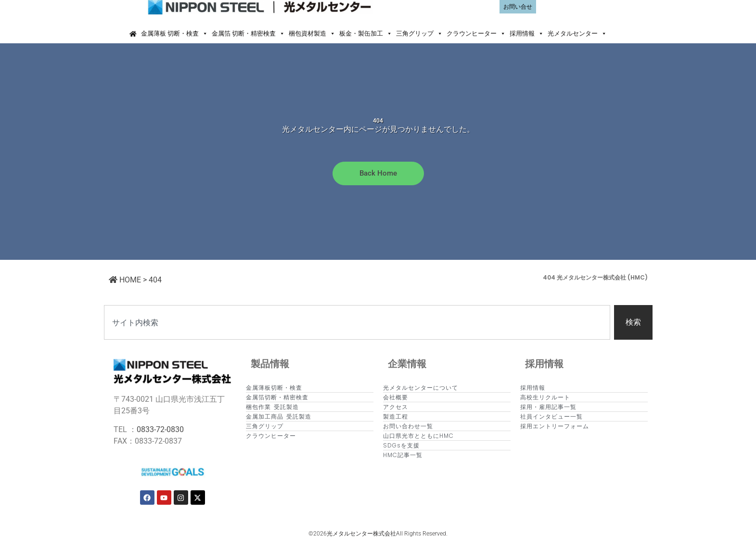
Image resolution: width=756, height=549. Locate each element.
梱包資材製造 (312, 34)
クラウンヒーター (476, 34)
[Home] (133, 34)
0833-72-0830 (160, 429)
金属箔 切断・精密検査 (248, 34)
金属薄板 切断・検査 (174, 34)
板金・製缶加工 (366, 34)
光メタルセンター (577, 34)
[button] (617, 34)
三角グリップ (419, 34)
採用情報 (527, 34)
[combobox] (357, 322)
